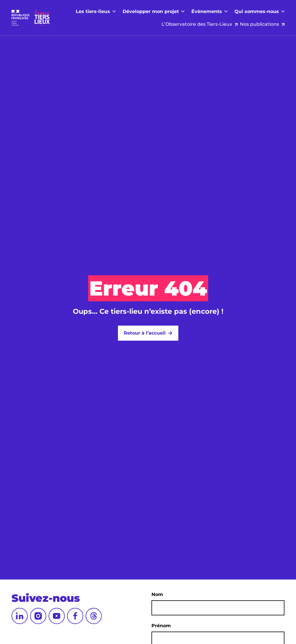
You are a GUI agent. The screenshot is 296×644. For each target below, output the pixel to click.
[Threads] (94, 616)
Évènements (207, 24)
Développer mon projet (151, 24)
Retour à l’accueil (145, 333)
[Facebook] (75, 616)
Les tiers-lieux (93, 24)
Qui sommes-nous (257, 24)
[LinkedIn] (20, 616)
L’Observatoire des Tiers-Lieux (194, 11)
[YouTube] (57, 616)
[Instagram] (38, 616)
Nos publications (259, 11)
